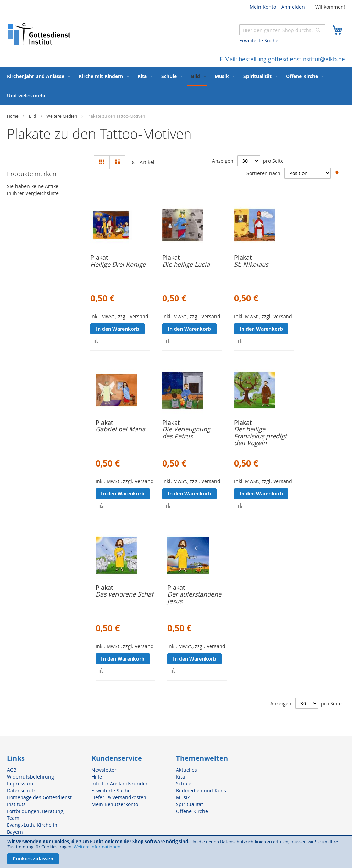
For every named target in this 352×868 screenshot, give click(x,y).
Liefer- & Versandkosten (119, 797)
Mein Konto (263, 7)
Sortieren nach (263, 173)
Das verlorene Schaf (124, 594)
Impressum (20, 784)
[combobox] (282, 30)
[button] (96, 340)
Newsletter (104, 770)
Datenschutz (21, 790)
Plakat (99, 257)
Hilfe (97, 777)
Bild (33, 116)
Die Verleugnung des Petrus (186, 432)
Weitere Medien (62, 116)
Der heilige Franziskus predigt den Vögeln (260, 436)
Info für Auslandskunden (120, 784)
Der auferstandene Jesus (194, 598)
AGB (12, 770)
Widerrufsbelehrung (30, 777)
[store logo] (40, 34)
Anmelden (293, 7)
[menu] (176, 86)
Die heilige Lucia (186, 264)
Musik (183, 797)
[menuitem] (37, 76)
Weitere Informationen (97, 847)
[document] (176, 852)
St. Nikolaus (251, 264)
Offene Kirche (192, 811)
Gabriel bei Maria (120, 429)
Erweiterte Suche (259, 40)
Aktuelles (186, 770)
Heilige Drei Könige (118, 264)
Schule (184, 784)
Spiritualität (190, 804)
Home (13, 116)
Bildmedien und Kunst (202, 790)
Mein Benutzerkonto (115, 804)
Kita (180, 777)
